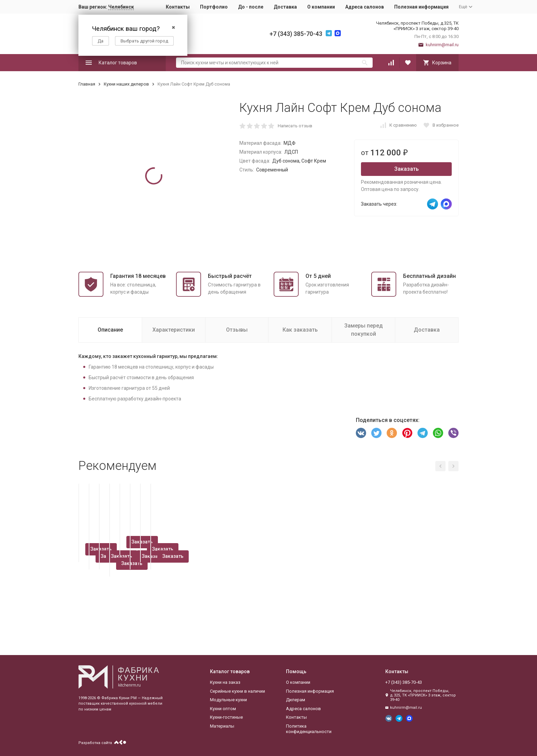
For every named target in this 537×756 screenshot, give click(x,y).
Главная (87, 84)
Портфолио (214, 7)
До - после (251, 7)
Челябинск (121, 7)
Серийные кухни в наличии (238, 691)
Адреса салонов (365, 7)
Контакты (178, 7)
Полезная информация (421, 7)
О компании (321, 7)
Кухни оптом (223, 709)
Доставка (285, 7)
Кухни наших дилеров (126, 84)
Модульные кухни (228, 700)
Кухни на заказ (225, 682)
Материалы (222, 726)
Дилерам (296, 700)
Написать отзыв (295, 126)
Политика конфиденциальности (309, 729)
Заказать (407, 169)
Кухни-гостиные (226, 717)
